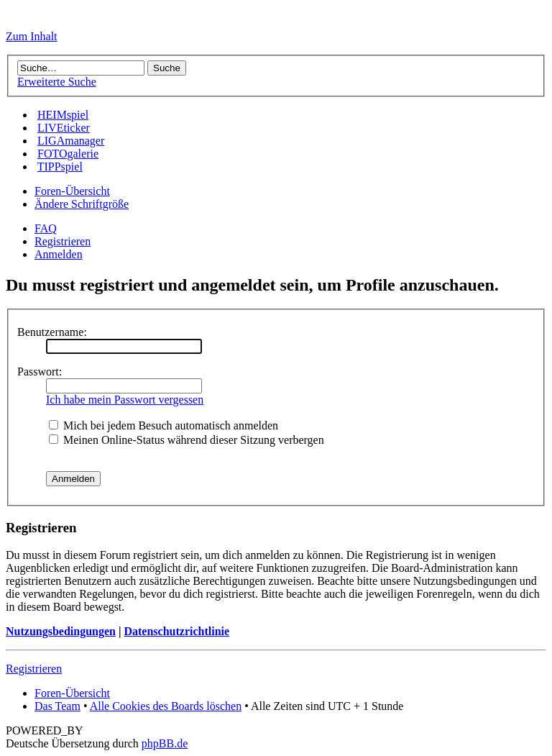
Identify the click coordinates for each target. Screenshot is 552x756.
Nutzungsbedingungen (61, 631)
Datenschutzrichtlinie (176, 631)
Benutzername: (52, 332)
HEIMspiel (63, 115)
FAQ (46, 228)
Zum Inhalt (32, 36)
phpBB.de (165, 743)
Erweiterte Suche (57, 82)
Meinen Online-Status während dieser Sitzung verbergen (187, 440)
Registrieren (63, 241)
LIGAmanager (71, 141)
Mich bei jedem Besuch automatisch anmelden (164, 425)
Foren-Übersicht (72, 191)
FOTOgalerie (68, 154)
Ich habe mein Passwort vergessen (125, 400)
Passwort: (40, 372)
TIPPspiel (60, 167)
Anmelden (59, 254)
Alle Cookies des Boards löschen (166, 706)
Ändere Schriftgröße (82, 204)
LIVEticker (64, 128)
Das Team (57, 706)
